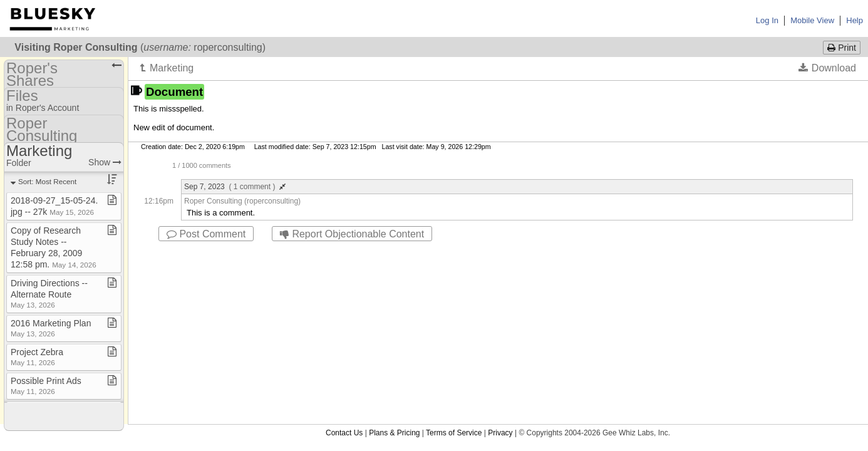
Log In (767, 20)
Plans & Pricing (394, 252)
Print (842, 48)
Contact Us (344, 252)
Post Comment (206, 234)
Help (855, 20)
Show (105, 162)
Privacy (500, 252)
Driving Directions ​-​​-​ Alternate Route (49, 293)
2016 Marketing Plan (51, 328)
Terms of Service (454, 252)
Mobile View (812, 20)
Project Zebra (37, 357)
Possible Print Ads (46, 386)
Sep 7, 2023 (235, 187)
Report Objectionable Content (352, 234)
